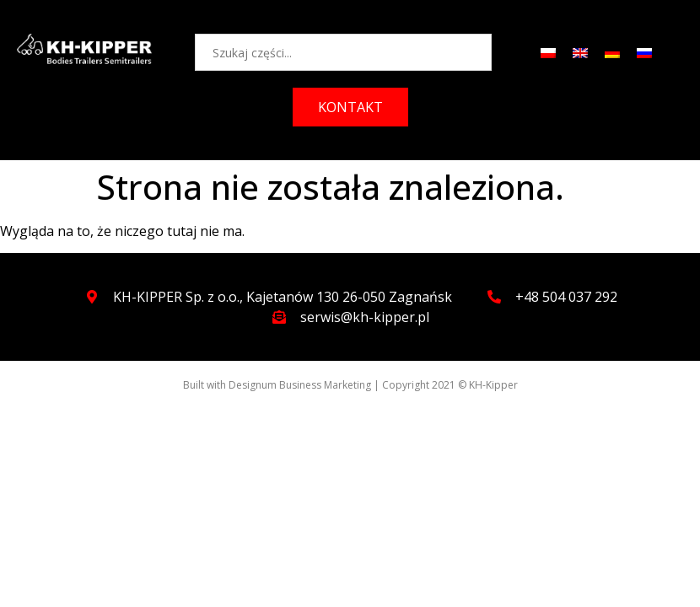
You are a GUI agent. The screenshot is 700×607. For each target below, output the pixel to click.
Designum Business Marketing (300, 385)
